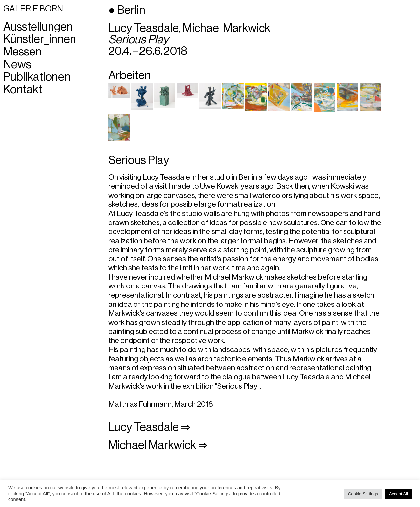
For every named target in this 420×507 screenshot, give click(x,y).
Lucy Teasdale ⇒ (149, 427)
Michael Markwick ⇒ (158, 445)
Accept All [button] (399, 494)
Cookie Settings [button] (363, 494)
